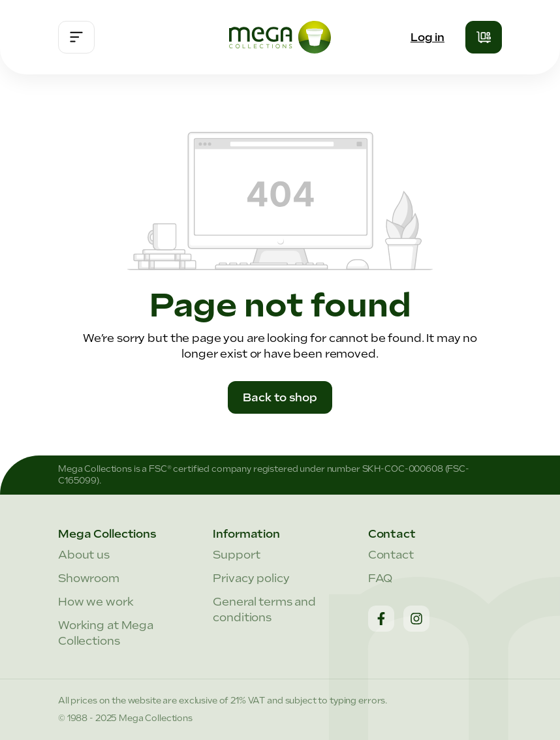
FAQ (381, 578)
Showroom (89, 578)
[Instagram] (416, 619)
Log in (428, 37)
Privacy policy (251, 578)
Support (236, 555)
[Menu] (76, 37)
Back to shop (280, 397)
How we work (96, 602)
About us (84, 555)
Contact (391, 555)
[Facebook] (381, 619)
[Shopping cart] (484, 37)
